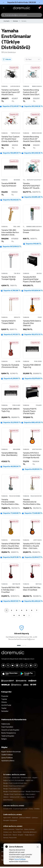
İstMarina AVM (15, 797)
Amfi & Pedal (6, 705)
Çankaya (35, 818)
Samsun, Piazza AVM (10, 838)
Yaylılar (4, 708)
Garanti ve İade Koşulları (10, 730)
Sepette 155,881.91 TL (11, 153)
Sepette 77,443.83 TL (11, 513)
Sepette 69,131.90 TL (32, 469)
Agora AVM (7, 818)
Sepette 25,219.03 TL (11, 422)
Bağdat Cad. (29, 780)
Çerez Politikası (7, 758)
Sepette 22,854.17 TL (32, 557)
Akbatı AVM (16, 778)
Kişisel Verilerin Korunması (11, 752)
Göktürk (6, 797)
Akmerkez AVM (26, 778)
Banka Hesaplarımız (9, 733)
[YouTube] (13, 666)
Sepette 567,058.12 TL (11, 246)
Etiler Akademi (30, 794)
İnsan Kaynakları (7, 727)
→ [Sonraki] (39, 2)
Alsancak (15, 818)
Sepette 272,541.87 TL (11, 106)
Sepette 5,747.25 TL (11, 334)
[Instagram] (22, 666)
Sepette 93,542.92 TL (11, 200)
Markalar (15, 21)
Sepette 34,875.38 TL (11, 557)
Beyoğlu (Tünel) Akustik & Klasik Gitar (15, 783)
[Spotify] (31, 666)
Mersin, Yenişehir (18, 835)
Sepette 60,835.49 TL (32, 197)
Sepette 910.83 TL (32, 244)
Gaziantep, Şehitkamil (30, 832)
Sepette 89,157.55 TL (11, 601)
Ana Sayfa (7, 21)
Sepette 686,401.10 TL (32, 422)
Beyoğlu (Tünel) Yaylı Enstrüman (14, 794)
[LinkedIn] (17, 666)
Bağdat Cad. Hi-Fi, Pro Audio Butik (14, 780)
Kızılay (31, 809)
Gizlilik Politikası (7, 755)
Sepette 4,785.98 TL (11, 290)
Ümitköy (37, 809)
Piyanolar (5, 696)
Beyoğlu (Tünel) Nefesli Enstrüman (14, 791)
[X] (8, 666)
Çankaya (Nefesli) (25, 818)
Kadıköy (23, 797)
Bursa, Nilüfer (17, 832)
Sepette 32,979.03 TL (32, 378)
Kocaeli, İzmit (7, 835)
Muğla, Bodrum (29, 835)
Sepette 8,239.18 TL (11, 378)
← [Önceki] (4, 2)
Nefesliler (5, 711)
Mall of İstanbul (8, 800)
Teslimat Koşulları (8, 736)
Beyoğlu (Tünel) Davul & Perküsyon (14, 786)
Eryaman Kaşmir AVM (20, 809)
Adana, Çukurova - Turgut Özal (13, 829)
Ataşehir (35, 778)
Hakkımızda (6, 724)
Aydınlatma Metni (8, 761)
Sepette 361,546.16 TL (32, 106)
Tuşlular (4, 699)
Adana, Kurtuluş (29, 829)
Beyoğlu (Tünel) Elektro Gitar (12, 789)
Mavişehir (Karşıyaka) (10, 820)
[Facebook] (3, 666)
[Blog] (35, 666)
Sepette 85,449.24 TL (32, 601)
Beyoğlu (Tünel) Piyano (33, 791)
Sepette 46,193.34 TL (11, 466)
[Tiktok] (26, 666)
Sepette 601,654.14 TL (32, 290)
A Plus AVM (7, 778)
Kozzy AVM (31, 797)
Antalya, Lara (8, 832)
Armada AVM (8, 809)
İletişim (4, 739)
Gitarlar (4, 702)
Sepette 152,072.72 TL (32, 334)
